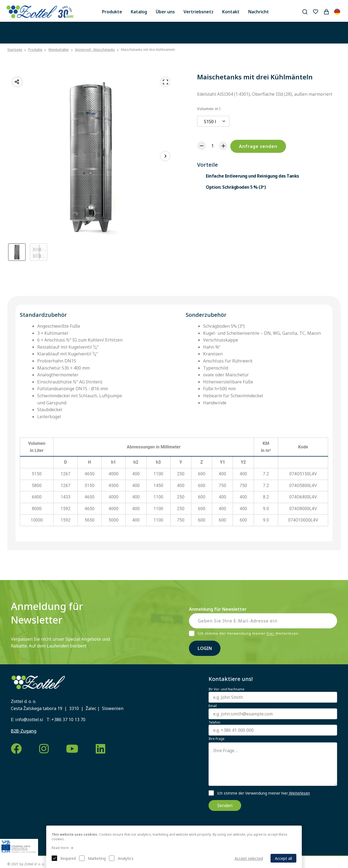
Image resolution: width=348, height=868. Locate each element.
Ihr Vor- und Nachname (226, 689)
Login (205, 648)
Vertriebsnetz (198, 12)
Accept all (283, 858)
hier (271, 634)
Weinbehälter (59, 50)
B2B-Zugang (24, 731)
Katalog (139, 12)
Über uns (165, 12)
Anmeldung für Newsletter (218, 609)
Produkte (112, 12)
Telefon (214, 723)
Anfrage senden (258, 146)
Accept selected (249, 858)
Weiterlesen (299, 793)
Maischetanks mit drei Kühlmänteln (148, 50)
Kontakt (231, 12)
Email (213, 706)
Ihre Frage (217, 739)
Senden (225, 805)
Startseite (15, 50)
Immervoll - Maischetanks (95, 50)
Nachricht (259, 12)
